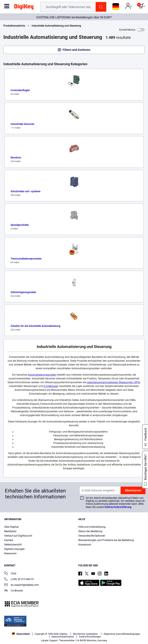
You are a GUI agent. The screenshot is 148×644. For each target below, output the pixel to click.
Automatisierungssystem (42, 375)
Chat (10, 574)
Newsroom (10, 553)
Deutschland (21, 634)
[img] (24, 8)
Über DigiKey (12, 527)
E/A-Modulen (51, 386)
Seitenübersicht (13, 545)
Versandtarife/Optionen (92, 536)
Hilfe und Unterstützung (92, 527)
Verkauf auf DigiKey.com (18, 536)
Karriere (9, 540)
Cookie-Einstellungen (90, 637)
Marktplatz (10, 531)
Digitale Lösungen (14, 549)
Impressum (85, 545)
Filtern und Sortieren (76, 50)
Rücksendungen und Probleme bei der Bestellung (106, 540)
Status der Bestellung (90, 531)
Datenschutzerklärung (118, 507)
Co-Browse (14, 591)
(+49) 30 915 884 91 (19, 580)
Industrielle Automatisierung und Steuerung (56, 26)
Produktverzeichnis (14, 26)
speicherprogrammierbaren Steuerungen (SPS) (113, 382)
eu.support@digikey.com (22, 585)
